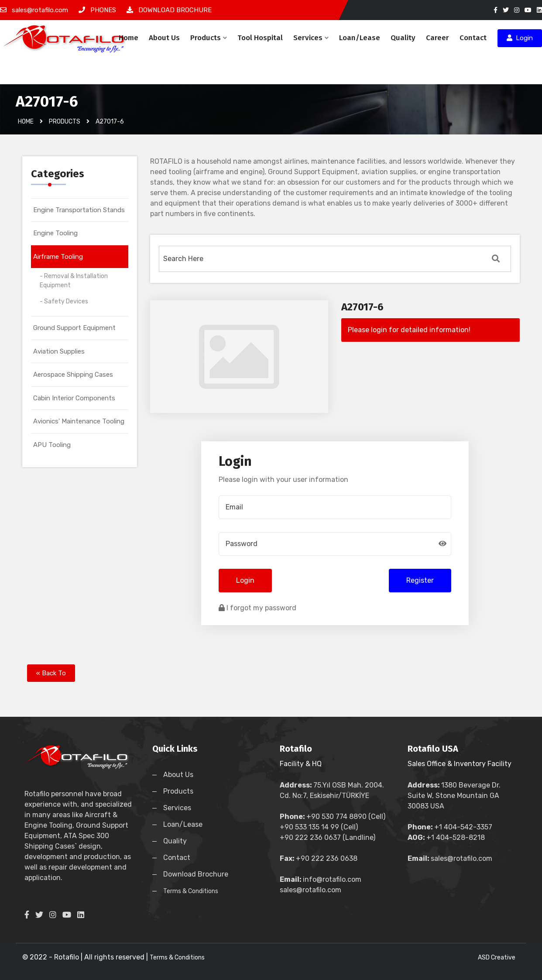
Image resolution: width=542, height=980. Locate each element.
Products (209, 38)
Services (311, 38)
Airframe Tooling (58, 257)
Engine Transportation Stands (79, 210)
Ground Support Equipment (74, 328)
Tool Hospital (260, 38)
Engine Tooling (55, 233)
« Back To (51, 673)
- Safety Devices (64, 301)
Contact (473, 38)
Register (420, 580)
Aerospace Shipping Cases (73, 375)
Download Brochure (196, 874)
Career (437, 38)
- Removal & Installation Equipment (74, 281)
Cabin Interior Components (74, 398)
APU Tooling (52, 445)
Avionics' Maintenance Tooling (79, 421)
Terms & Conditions (191, 891)
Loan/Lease (360, 38)
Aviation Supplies (59, 351)
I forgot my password (257, 608)
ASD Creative (497, 958)
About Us (164, 38)
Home (129, 38)
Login (520, 38)
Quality (403, 38)
